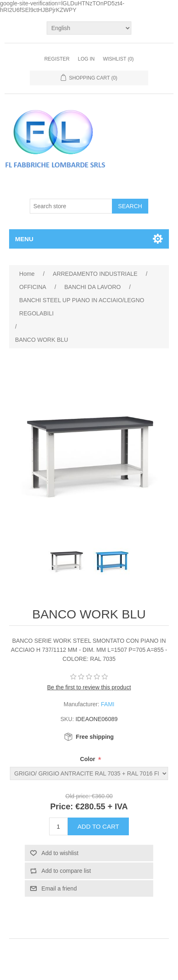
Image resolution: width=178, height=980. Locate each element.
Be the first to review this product (89, 687)
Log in (86, 59)
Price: (62, 806)
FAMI (108, 704)
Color (88, 759)
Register (57, 59)
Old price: (78, 796)
